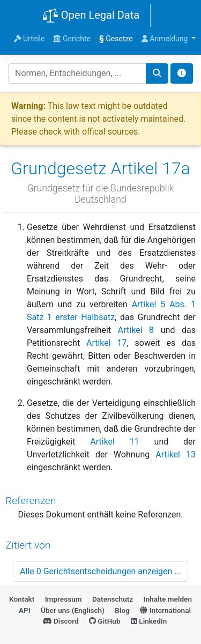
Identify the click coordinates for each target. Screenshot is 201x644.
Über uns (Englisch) (73, 610)
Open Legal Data (91, 16)
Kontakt (22, 599)
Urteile (29, 39)
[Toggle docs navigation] (182, 73)
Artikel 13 (176, 454)
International (165, 610)
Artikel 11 (115, 442)
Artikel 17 (107, 343)
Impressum (64, 599)
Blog (122, 610)
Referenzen (31, 501)
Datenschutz (113, 599)
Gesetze (116, 39)
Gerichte (72, 39)
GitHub (105, 621)
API (25, 610)
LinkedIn (149, 621)
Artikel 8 (136, 330)
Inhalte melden (168, 599)
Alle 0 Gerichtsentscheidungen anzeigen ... (100, 571)
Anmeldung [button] (166, 39)
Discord (61, 621)
